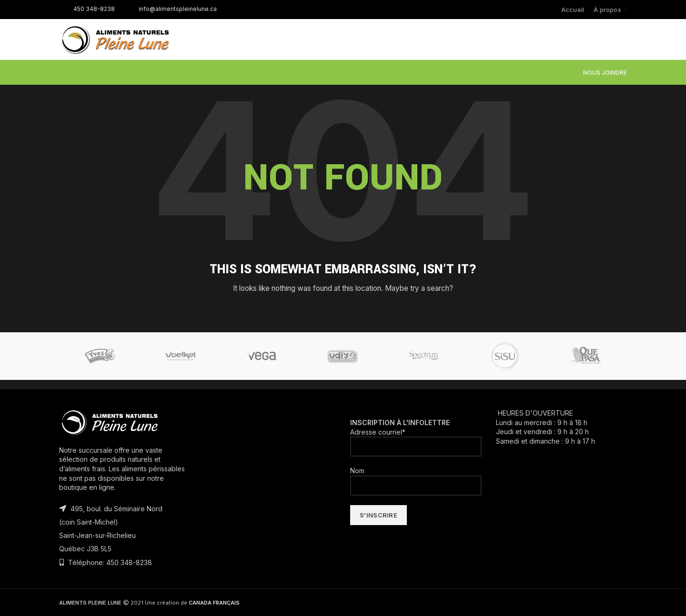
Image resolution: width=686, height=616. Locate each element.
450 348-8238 (87, 9)
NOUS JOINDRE (605, 72)
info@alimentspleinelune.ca (171, 9)
